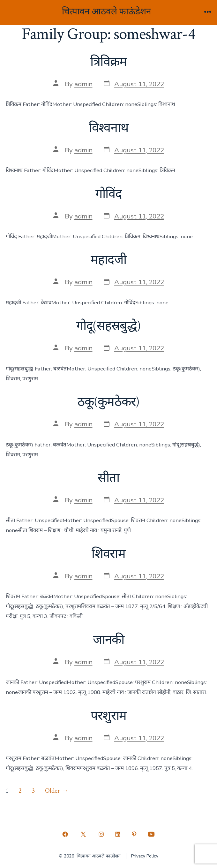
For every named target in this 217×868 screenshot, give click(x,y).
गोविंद (109, 194)
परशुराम (108, 716)
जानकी (109, 640)
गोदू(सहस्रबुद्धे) (108, 326)
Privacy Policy (145, 856)
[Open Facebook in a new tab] (65, 834)
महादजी (108, 260)
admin (83, 84)
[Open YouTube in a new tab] (151, 834)
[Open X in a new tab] (83, 834)
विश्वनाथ (108, 128)
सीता (108, 478)
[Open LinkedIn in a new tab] (118, 834)
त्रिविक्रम (109, 62)
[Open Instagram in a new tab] (101, 834)
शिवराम (108, 554)
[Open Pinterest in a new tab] (134, 834)
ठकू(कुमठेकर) (109, 402)
